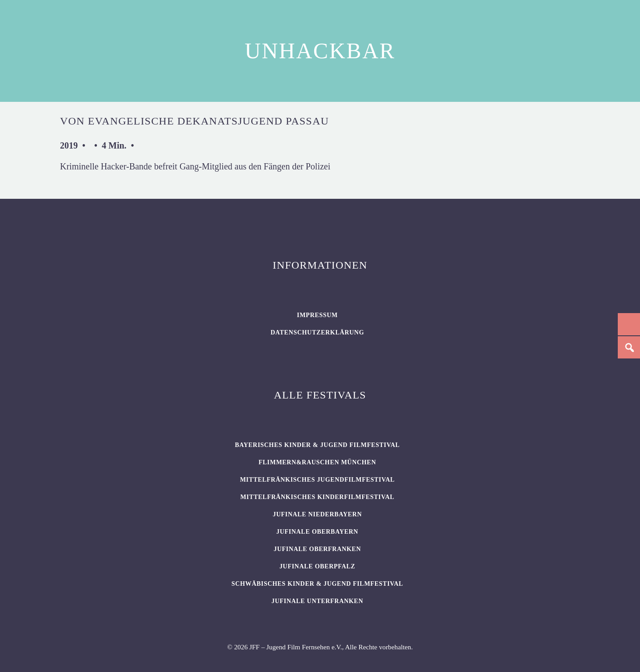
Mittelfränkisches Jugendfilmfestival (317, 480)
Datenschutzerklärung (318, 332)
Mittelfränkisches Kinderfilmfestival (318, 497)
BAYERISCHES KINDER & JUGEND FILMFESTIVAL (317, 445)
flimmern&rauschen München (317, 462)
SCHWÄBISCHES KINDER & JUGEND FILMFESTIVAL (317, 584)
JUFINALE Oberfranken (317, 549)
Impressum (317, 315)
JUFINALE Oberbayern (317, 532)
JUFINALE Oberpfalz (318, 566)
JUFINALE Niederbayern (318, 514)
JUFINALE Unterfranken (317, 601)
